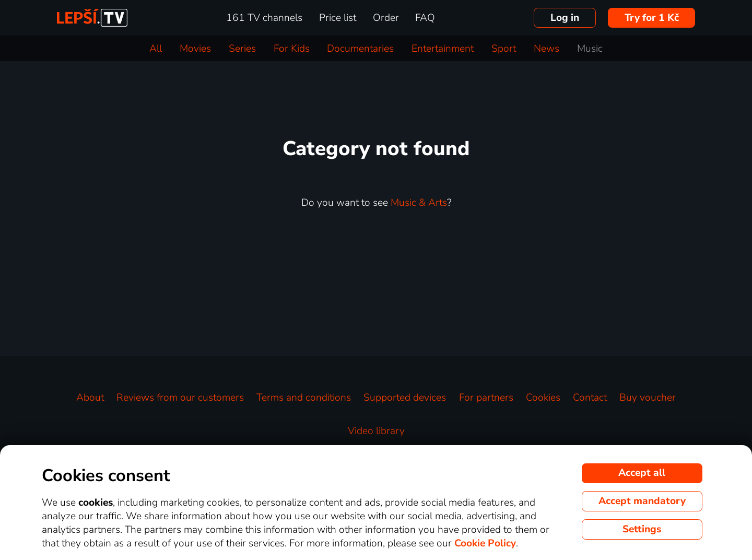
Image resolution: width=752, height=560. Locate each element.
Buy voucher (648, 398)
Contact (590, 398)
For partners (486, 398)
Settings (642, 529)
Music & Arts (419, 203)
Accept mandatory (642, 501)
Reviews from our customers (180, 398)
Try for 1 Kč (652, 18)
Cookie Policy (485, 543)
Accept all (642, 473)
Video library (376, 431)
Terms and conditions (304, 398)
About (90, 398)
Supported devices (405, 398)
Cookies (543, 398)
